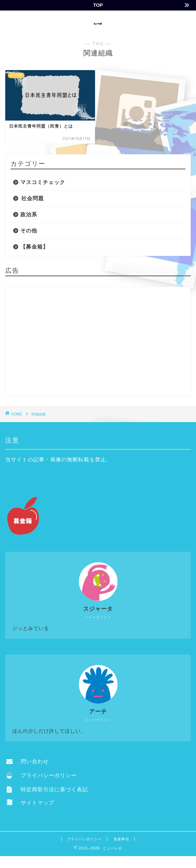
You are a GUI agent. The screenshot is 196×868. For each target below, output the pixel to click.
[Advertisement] (98, 341)
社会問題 (33, 198)
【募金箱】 (34, 247)
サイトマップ (30, 803)
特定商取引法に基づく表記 (47, 789)
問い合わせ (28, 761)
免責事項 (121, 839)
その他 (29, 230)
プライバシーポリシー (42, 775)
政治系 (29, 214)
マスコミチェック (43, 182)
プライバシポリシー (84, 839)
